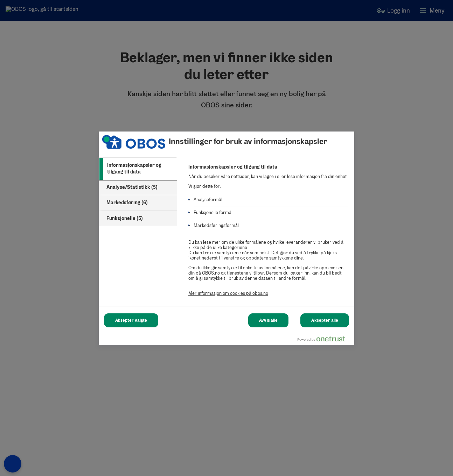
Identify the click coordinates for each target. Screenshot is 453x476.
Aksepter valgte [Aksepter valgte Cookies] (131, 320)
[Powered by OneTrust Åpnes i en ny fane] (324, 340)
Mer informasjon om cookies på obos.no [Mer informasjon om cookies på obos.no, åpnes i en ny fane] (228, 293)
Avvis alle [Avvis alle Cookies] (268, 320)
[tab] (138, 169)
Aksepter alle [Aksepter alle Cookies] (325, 320)
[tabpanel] (268, 234)
